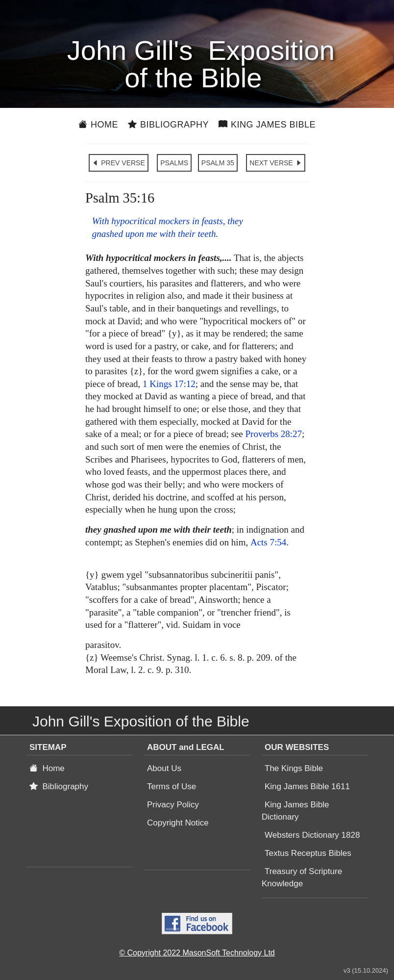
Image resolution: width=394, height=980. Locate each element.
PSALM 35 (218, 163)
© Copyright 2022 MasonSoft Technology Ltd (197, 953)
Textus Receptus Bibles (308, 853)
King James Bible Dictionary (295, 811)
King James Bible (267, 125)
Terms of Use (172, 787)
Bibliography (168, 125)
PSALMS (174, 163)
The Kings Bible (294, 768)
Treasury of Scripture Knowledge (302, 877)
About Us (164, 768)
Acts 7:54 (268, 542)
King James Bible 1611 (307, 787)
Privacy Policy (173, 805)
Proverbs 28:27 (274, 434)
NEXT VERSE (275, 163)
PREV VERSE (118, 163)
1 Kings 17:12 (169, 384)
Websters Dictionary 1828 (312, 835)
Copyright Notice (178, 823)
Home (98, 125)
